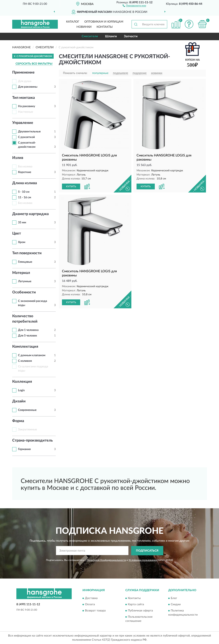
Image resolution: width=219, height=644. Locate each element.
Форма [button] (18, 421)
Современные (27, 410)
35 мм (22, 223)
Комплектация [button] (25, 347)
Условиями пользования (143, 560)
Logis (21, 390)
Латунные (25, 281)
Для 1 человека (28, 330)
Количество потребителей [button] (25, 319)
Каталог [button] (73, 22)
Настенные (25, 112)
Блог (174, 598)
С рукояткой (26, 137)
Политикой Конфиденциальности (106, 560)
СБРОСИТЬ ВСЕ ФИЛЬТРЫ (34, 64)
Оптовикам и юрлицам (104, 22)
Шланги (111, 36)
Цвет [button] (17, 234)
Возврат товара (95, 611)
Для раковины (28, 87)
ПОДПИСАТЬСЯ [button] (147, 551)
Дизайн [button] (19, 401)
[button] (134, 5)
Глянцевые (25, 262)
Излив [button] (18, 158)
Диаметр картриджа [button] (30, 214)
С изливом (25, 361)
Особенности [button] (24, 292)
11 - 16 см (25, 197)
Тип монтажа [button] (24, 98)
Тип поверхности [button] (27, 253)
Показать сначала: (75, 73)
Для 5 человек (28, 336)
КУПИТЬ (71, 186)
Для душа (25, 81)
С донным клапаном (32, 355)
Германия (24, 449)
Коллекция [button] (22, 382)
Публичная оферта (140, 611)
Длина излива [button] (25, 183)
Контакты (105, 27)
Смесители (90, 36)
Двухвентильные (29, 132)
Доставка (91, 598)
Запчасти (131, 36)
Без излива (25, 167)
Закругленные (27, 430)
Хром (22, 242)
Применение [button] (23, 73)
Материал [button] (21, 273)
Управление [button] (23, 123)
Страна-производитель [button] (33, 441)
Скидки (176, 605)
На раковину (27, 106)
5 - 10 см (24, 192)
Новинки (84, 27)
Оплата (90, 605)
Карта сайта (136, 605)
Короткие (25, 172)
